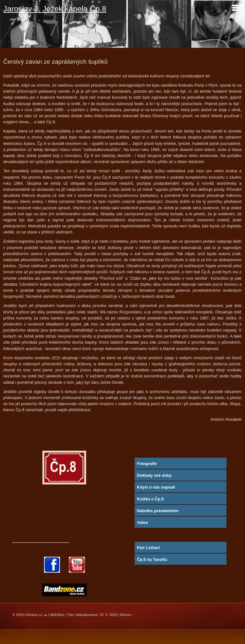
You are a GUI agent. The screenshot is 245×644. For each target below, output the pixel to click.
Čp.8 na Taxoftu (152, 559)
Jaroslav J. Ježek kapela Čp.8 (55, 9)
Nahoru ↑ (127, 615)
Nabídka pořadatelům (158, 511)
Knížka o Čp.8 (150, 499)
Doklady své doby (154, 475)
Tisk (71, 615)
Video (142, 522)
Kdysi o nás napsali (156, 487)
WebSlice (57, 615)
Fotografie (147, 464)
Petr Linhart (148, 548)
